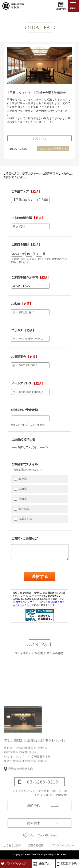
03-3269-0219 (43, 786)
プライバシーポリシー (63, 845)
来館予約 (61, 6)
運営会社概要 (36, 845)
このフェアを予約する (53, 149)
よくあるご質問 (12, 845)
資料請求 (33, 827)
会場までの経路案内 (21, 773)
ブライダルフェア (16, 864)
